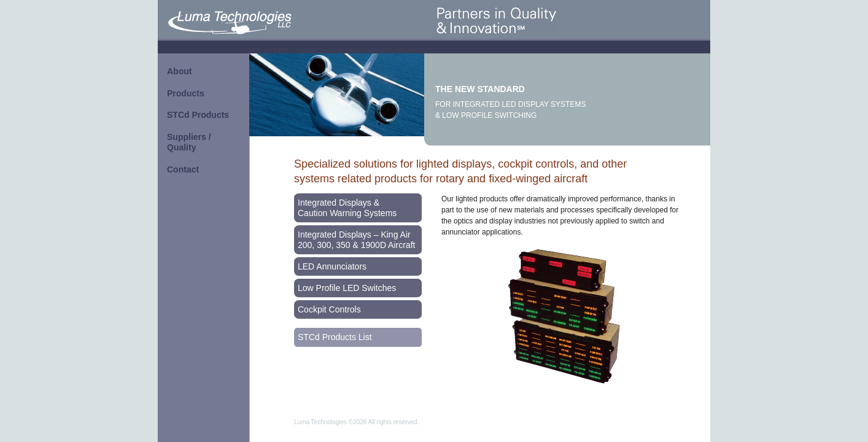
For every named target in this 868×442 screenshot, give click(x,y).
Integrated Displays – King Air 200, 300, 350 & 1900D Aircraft (356, 240)
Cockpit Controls (329, 309)
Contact (183, 169)
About (179, 71)
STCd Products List (335, 337)
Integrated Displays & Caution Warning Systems (347, 208)
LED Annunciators (332, 266)
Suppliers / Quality (189, 142)
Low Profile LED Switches (347, 288)
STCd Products (198, 115)
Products (186, 93)
